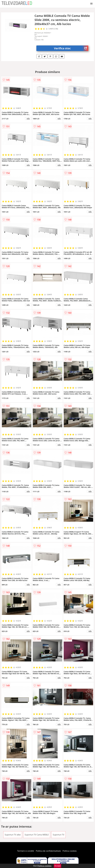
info (28, 118)
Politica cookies (70, 851)
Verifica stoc (71, 48)
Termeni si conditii (26, 851)
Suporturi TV (58, 835)
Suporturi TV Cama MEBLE (37, 835)
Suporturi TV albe (13, 835)
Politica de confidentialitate (48, 851)
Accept (58, 866)
